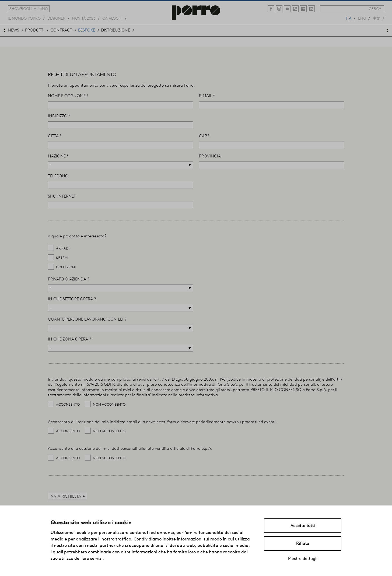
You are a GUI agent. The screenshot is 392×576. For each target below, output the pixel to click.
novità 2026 (84, 18)
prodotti (35, 30)
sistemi (62, 258)
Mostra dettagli (303, 559)
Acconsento (68, 404)
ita (349, 18)
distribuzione (115, 30)
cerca (375, 9)
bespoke (87, 30)
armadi (63, 248)
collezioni (66, 267)
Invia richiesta (67, 496)
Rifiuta (303, 543)
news (13, 30)
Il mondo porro (24, 18)
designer (56, 18)
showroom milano (29, 9)
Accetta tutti (303, 526)
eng (362, 18)
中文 (376, 18)
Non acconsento (109, 404)
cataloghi (112, 18)
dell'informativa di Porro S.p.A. (209, 384)
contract (61, 30)
